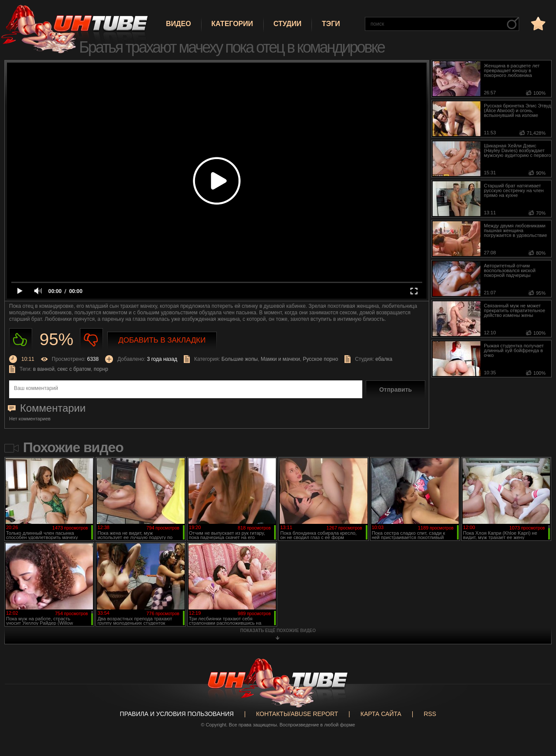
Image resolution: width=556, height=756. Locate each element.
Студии (288, 24)
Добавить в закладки (162, 340)
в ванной (44, 369)
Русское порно (320, 359)
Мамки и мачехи (280, 359)
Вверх (536, 712)
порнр (101, 369)
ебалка (384, 359)
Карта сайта (381, 714)
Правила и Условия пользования (177, 714)
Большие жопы (240, 359)
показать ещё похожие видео (278, 631)
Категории (232, 24)
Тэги (331, 24)
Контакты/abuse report (297, 714)
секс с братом (74, 369)
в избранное (537, 23)
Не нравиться (91, 340)
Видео (179, 24)
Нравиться (21, 340)
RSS (430, 714)
